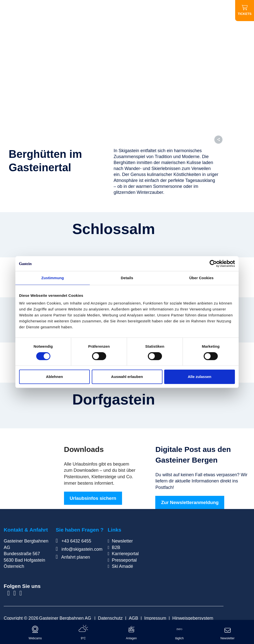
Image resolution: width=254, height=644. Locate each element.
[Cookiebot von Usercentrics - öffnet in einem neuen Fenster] (213, 264)
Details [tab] (127, 278)
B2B (116, 547)
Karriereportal (125, 554)
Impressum (155, 618)
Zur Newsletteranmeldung (190, 502)
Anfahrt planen (73, 557)
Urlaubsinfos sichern (93, 498)
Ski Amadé (123, 566)
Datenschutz (110, 618)
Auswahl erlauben (127, 377)
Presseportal (124, 560)
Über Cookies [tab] (201, 278)
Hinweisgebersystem (193, 618)
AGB (133, 618)
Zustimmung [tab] (53, 278)
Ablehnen (54, 377)
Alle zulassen (200, 377)
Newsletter (122, 541)
